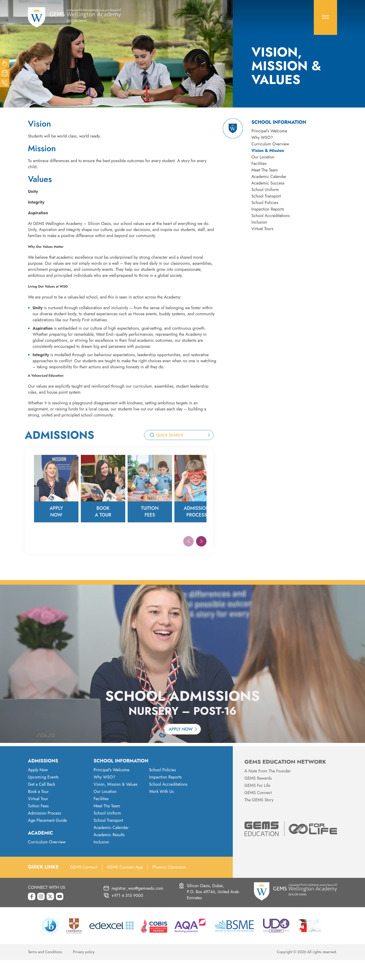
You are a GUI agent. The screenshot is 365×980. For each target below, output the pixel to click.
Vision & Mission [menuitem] (268, 151)
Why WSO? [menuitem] (262, 138)
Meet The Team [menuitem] (265, 170)
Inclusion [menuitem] (259, 222)
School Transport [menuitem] (266, 196)
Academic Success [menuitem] (268, 183)
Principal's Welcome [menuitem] (269, 131)
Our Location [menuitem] (263, 157)
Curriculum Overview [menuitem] (270, 144)
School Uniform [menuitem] (265, 190)
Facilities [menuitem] (259, 164)
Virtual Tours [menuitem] (262, 229)
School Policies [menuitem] (265, 203)
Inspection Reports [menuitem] (268, 209)
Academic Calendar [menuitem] (269, 177)
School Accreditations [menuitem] (271, 216)
